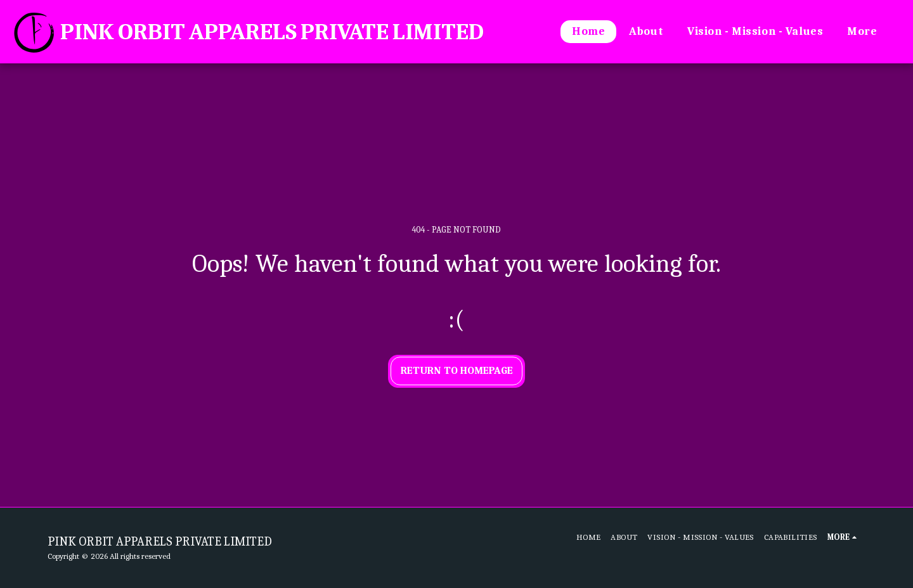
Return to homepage (457, 370)
